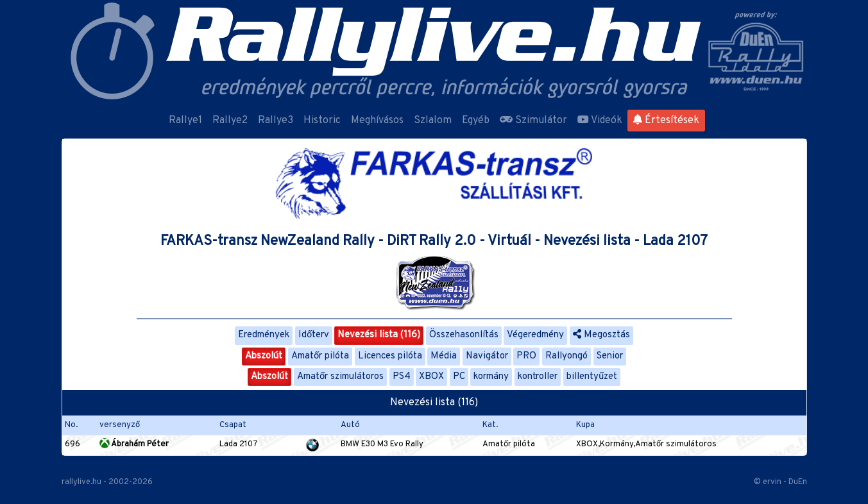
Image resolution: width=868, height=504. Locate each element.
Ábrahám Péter (134, 444)
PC (459, 377)
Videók (600, 121)
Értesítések (666, 121)
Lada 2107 (239, 444)
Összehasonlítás (464, 335)
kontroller (538, 377)
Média (444, 356)
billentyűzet (592, 377)
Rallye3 (276, 121)
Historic (322, 121)
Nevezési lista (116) (379, 335)
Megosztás (601, 335)
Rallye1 (185, 121)
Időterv (314, 335)
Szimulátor (533, 121)
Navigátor (487, 356)
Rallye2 (230, 121)
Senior (610, 356)
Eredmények (264, 335)
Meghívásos (377, 121)
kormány (491, 377)
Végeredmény (535, 335)
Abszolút (264, 356)
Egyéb (476, 121)
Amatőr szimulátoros (340, 377)
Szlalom (433, 121)
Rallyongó (566, 356)
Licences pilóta (390, 356)
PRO (526, 356)
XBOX (431, 377)
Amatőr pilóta (320, 356)
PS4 (402, 377)
